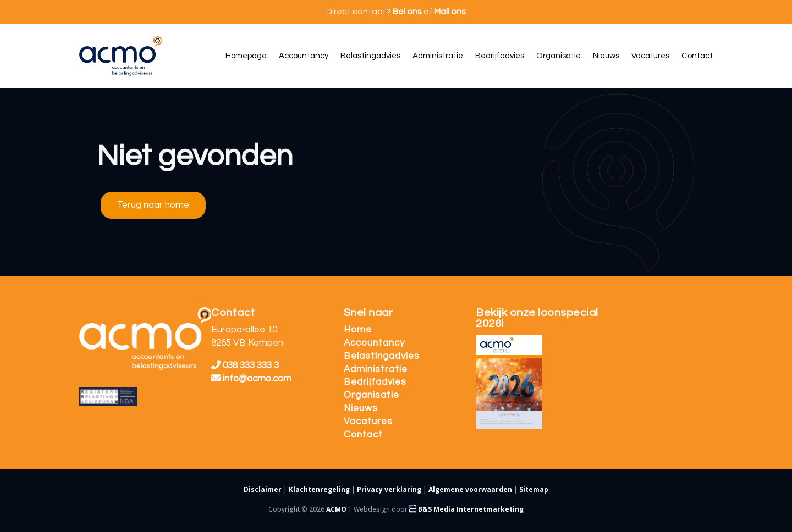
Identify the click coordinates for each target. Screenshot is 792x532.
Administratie (376, 369)
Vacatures (368, 422)
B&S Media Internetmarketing (467, 509)
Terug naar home (153, 205)
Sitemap (534, 489)
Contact (363, 435)
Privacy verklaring (389, 489)
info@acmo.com (251, 379)
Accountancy (374, 343)
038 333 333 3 (245, 365)
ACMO (336, 509)
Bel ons (407, 12)
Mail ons (450, 12)
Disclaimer (263, 489)
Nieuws (361, 408)
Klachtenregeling (319, 489)
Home (358, 330)
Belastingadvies (382, 356)
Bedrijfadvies (375, 382)
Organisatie (372, 395)
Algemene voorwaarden (470, 489)
